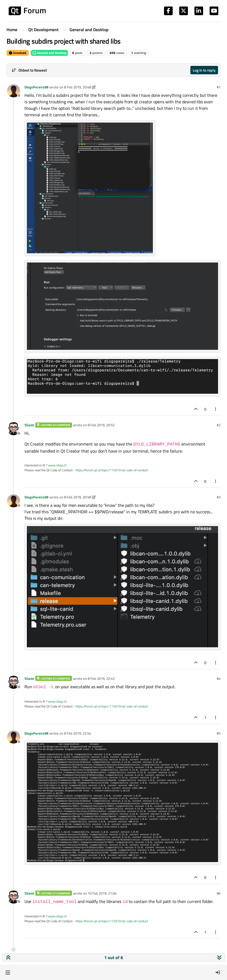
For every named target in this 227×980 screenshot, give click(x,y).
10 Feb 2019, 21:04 (102, 893)
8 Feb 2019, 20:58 (78, 497)
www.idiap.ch (57, 465)
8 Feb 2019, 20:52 (101, 425)
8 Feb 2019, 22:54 (78, 733)
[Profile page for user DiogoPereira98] (14, 91)
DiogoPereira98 (36, 87)
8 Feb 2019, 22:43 (101, 678)
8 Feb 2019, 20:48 (78, 87)
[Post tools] (216, 409)
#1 (219, 87)
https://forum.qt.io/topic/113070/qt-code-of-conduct (112, 470)
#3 (219, 497)
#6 (219, 893)
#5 (219, 733)
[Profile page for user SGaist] (14, 429)
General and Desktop (49, 53)
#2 (219, 425)
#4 (219, 678)
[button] (8, 972)
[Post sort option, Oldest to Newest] (29, 70)
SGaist (29, 425)
